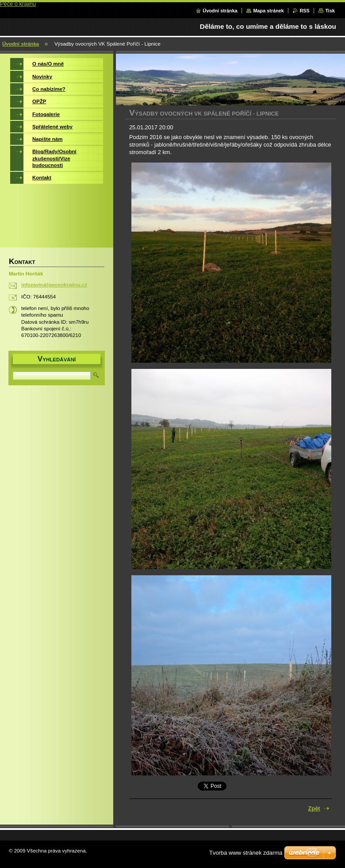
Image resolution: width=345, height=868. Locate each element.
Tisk (330, 11)
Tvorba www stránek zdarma (246, 853)
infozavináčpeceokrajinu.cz (54, 285)
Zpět (314, 808)
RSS (304, 11)
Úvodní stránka (220, 11)
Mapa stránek (268, 11)
